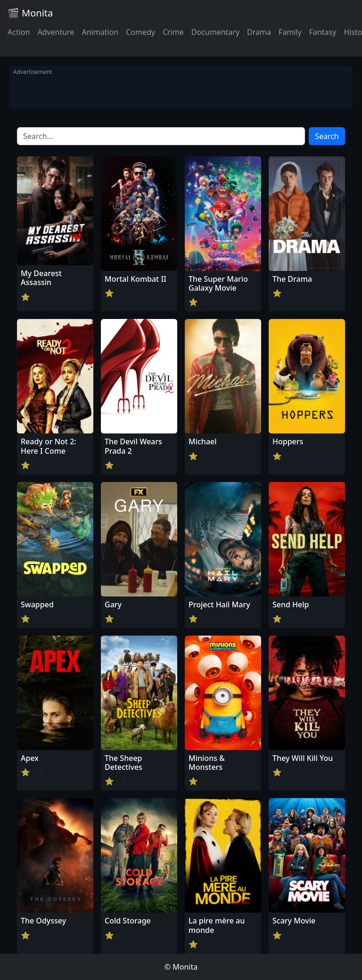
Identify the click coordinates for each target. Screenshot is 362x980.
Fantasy (323, 32)
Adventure (56, 32)
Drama (259, 32)
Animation (100, 32)
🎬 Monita (30, 13)
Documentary (215, 32)
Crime (173, 32)
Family (290, 32)
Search (327, 136)
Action (19, 32)
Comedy (140, 32)
